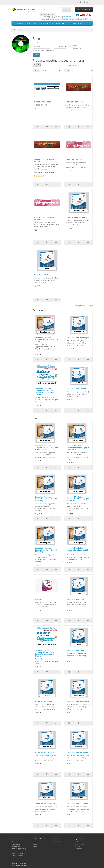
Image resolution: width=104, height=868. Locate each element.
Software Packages (47, 23)
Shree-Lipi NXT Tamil (75, 650)
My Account (78, 842)
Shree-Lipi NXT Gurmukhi (77, 752)
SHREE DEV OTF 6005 (42, 102)
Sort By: (36, 70)
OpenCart (23, 863)
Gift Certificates (59, 842)
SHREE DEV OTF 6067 (74, 159)
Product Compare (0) (72, 65)
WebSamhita (67, 17)
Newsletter (78, 849)
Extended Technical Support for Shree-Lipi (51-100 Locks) (78, 448)
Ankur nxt (39, 599)
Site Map (35, 846)
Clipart (28, 23)
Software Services (61, 23)
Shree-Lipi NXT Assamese (77, 804)
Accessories (19, 23)
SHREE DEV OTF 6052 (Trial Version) (45, 160)
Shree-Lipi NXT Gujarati (77, 389)
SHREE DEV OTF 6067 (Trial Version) (45, 218)
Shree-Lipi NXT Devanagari (77, 217)
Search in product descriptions (43, 50)
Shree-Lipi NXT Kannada (45, 752)
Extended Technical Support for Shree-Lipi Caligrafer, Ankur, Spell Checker (45, 391)
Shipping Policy (16, 844)
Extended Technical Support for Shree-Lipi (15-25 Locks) (78, 499)
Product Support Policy (19, 849)
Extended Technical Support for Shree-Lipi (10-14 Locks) (46, 550)
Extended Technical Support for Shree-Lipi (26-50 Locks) (46, 499)
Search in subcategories (75, 47)
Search (22, 30)
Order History (79, 844)
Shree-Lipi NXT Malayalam (78, 701)
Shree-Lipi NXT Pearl (42, 275)
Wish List (78, 846)
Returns (35, 844)
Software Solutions (76, 23)
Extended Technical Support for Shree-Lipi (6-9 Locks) (78, 550)
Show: (67, 70)
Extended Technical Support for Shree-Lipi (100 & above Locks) (47, 448)
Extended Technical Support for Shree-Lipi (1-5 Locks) (46, 339)
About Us (14, 842)
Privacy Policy (16, 846)
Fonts (35, 23)
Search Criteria (37, 43)
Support (14, 851)
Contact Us (36, 842)
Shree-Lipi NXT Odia (43, 701)
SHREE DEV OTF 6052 (74, 102)
